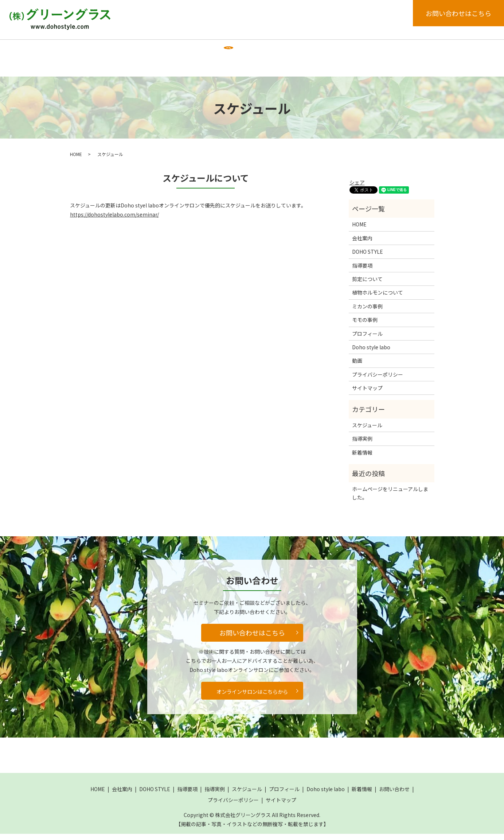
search (109, 72)
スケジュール (276, 50)
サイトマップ (367, 394)
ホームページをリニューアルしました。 (390, 499)
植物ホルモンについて (378, 299)
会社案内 (118, 50)
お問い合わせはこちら (458, 13)
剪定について (367, 285)
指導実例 (235, 50)
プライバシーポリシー (378, 381)
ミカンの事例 (367, 312)
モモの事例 (365, 326)
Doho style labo (372, 50)
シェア (357, 188)
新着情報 (416, 50)
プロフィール (322, 50)
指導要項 (200, 50)
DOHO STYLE (159, 50)
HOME (85, 50)
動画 (83, 71)
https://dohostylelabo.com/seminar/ (114, 221)
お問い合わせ (394, 795)
